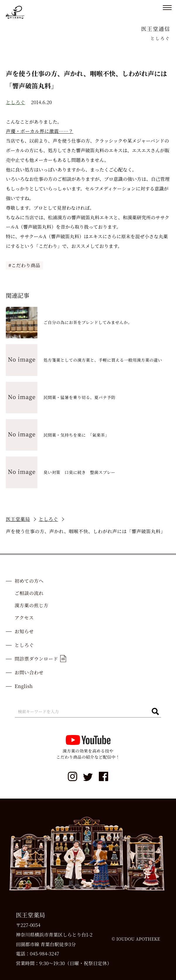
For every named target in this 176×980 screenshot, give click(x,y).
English (24, 686)
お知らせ (24, 631)
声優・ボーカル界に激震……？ (40, 131)
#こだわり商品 (24, 265)
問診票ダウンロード (40, 659)
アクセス (24, 618)
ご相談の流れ (29, 593)
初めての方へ (29, 581)
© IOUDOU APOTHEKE (136, 939)
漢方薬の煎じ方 (32, 605)
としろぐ (15, 102)
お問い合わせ (29, 672)
